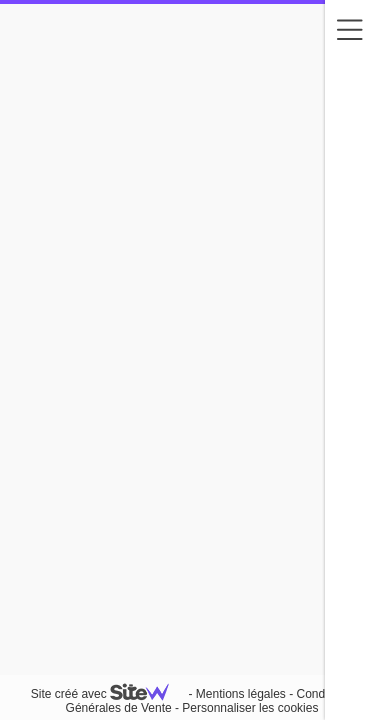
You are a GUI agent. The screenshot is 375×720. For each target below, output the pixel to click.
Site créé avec (108, 694)
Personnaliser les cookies (250, 708)
